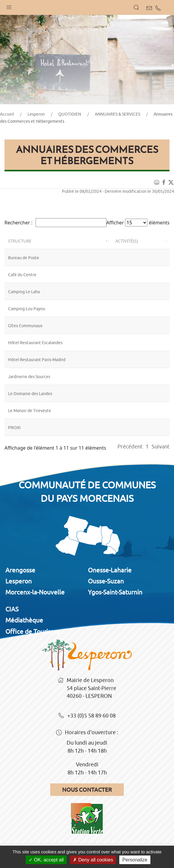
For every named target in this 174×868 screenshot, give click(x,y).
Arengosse (20, 570)
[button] (9, 6)
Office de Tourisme (32, 631)
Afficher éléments (138, 223)
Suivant (161, 447)
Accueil (7, 114)
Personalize (135, 860)
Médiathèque (24, 620)
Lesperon (36, 114)
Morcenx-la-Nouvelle (35, 592)
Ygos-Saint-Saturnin (115, 592)
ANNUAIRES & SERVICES (117, 114)
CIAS (12, 609)
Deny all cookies (93, 860)
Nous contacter (87, 790)
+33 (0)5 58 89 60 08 (87, 716)
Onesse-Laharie (110, 570)
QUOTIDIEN (70, 114)
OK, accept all (46, 860)
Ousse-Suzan (106, 581)
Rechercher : (55, 223)
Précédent (130, 447)
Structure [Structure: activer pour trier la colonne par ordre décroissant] (20, 241)
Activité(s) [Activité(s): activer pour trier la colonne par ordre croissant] (127, 241)
